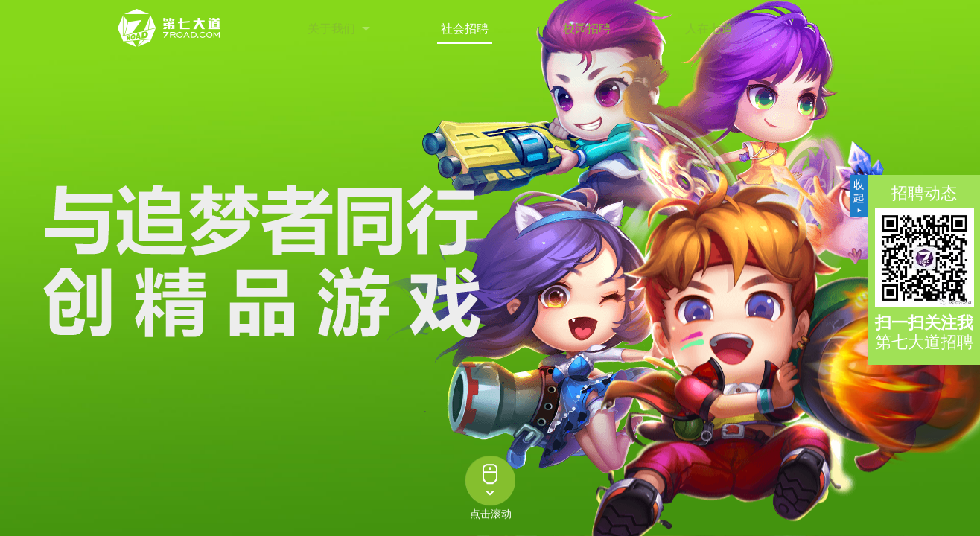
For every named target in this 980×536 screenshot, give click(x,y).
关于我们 (331, 29)
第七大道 (170, 28)
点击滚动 (491, 515)
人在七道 (709, 29)
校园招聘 (587, 29)
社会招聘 (465, 29)
